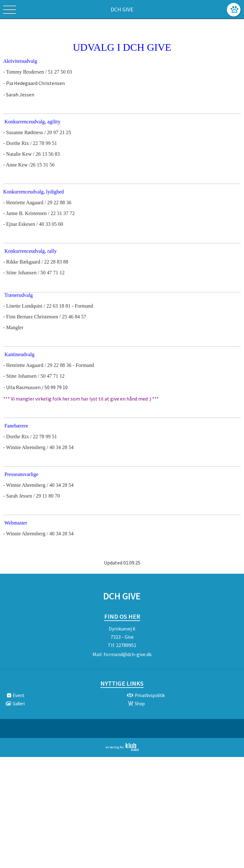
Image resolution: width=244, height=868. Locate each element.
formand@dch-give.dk (128, 654)
